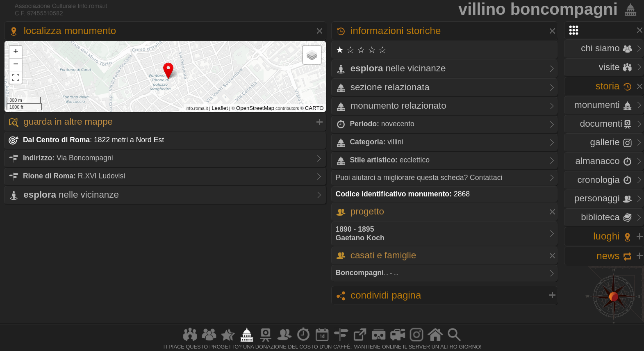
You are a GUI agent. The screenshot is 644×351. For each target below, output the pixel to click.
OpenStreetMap (255, 108)
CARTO (314, 108)
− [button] (16, 65)
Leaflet (220, 108)
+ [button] (16, 52)
